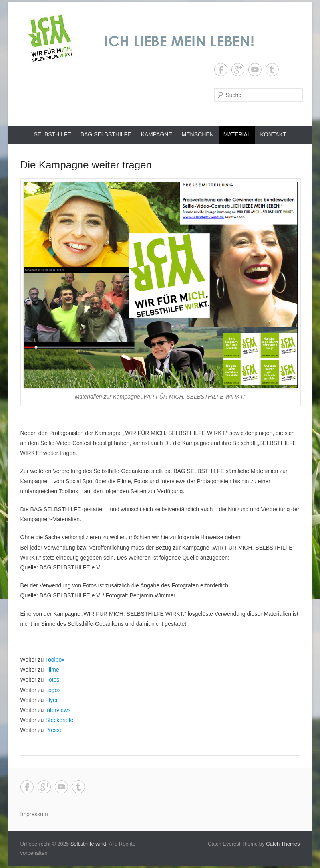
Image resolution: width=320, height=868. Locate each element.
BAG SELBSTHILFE (106, 134)
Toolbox (55, 660)
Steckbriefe (59, 720)
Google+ (238, 70)
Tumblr (272, 70)
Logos (53, 690)
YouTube (255, 70)
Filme (52, 670)
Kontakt (273, 134)
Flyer (51, 700)
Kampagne (156, 134)
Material (237, 134)
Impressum (34, 814)
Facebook (221, 70)
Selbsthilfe (52, 134)
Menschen (198, 134)
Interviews (58, 710)
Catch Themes (283, 844)
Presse (54, 730)
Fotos (52, 680)
